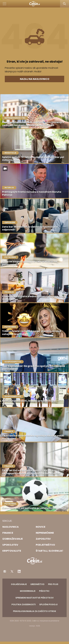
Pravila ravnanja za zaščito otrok (35, 611)
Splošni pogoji (48, 604)
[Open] (5, 4)
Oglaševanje (19, 584)
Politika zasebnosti (24, 604)
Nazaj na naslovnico (35, 79)
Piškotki (44, 591)
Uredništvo (37, 584)
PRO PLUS (53, 584)
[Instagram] (19, 571)
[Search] (65, 4)
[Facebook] (5, 571)
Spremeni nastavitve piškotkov (34, 598)
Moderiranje (28, 591)
